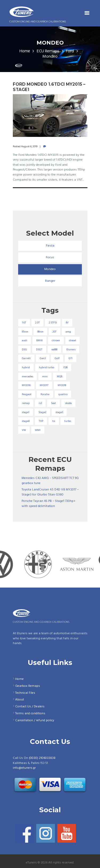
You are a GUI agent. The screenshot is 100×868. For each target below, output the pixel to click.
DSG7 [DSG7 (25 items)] (39, 350)
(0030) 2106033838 (42, 758)
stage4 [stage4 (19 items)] (26, 421)
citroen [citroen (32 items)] (56, 340)
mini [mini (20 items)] (45, 376)
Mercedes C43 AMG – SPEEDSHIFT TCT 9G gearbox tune (50, 481)
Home (25, 51)
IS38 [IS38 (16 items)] (65, 367)
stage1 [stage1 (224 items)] (26, 412)
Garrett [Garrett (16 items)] (26, 358)
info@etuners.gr (24, 768)
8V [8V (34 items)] (67, 323)
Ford (70, 51)
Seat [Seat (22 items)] (53, 403)
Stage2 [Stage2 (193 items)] (42, 412)
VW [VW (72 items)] (24, 430)
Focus (50, 258)
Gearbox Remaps (28, 686)
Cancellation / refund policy (35, 720)
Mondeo (50, 269)
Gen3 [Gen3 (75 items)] (43, 358)
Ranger (50, 281)
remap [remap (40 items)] (26, 403)
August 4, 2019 (29, 146)
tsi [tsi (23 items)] (54, 421)
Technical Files (25, 693)
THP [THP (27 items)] (41, 421)
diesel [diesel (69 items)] (73, 340)
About (20, 700)
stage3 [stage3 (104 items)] (59, 412)
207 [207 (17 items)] (55, 332)
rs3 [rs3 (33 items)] (40, 403)
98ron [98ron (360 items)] (40, 332)
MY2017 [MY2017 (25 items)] (44, 385)
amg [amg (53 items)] (68, 332)
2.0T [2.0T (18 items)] (37, 323)
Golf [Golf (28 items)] (57, 358)
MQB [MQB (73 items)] (60, 376)
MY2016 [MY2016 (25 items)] (26, 385)
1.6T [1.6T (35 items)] (24, 323)
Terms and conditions (30, 714)
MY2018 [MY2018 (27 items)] (62, 385)
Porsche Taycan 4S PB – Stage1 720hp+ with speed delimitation (49, 504)
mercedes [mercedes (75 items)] (27, 376)
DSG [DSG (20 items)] (24, 350)
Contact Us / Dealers (30, 707)
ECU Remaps (48, 51)
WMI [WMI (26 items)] (38, 430)
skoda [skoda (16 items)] (68, 403)
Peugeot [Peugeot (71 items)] (27, 394)
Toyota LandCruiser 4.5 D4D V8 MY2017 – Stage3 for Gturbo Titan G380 (50, 492)
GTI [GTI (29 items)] (71, 358)
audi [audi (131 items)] (25, 340)
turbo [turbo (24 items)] (68, 421)
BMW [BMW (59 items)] (39, 340)
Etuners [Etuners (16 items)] (71, 350)
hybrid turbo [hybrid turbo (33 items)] (47, 367)
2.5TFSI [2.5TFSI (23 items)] (53, 323)
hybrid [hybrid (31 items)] (26, 367)
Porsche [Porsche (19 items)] (45, 394)
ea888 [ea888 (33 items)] (54, 350)
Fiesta (50, 246)
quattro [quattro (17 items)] (63, 394)
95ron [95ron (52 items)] (25, 332)
